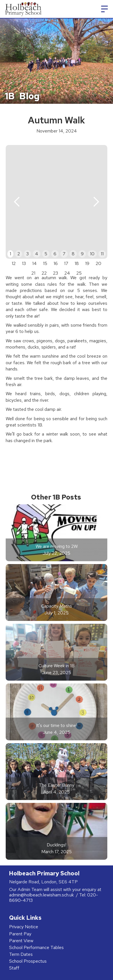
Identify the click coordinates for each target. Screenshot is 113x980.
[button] (104, 9)
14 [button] (34, 263)
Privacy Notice (24, 927)
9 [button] (82, 254)
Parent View (21, 941)
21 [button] (33, 273)
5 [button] (46, 254)
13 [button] (24, 263)
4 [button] (37, 254)
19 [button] (87, 263)
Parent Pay (20, 934)
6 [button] (55, 254)
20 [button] (98, 263)
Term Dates (21, 954)
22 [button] (44, 273)
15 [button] (45, 263)
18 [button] (77, 263)
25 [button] (79, 273)
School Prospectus (28, 961)
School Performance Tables (36, 947)
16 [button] (56, 263)
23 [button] (56, 273)
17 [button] (66, 263)
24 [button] (67, 273)
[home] (22, 9)
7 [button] (64, 254)
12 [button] (14, 263)
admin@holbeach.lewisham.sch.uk (42, 895)
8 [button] (73, 254)
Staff (14, 968)
